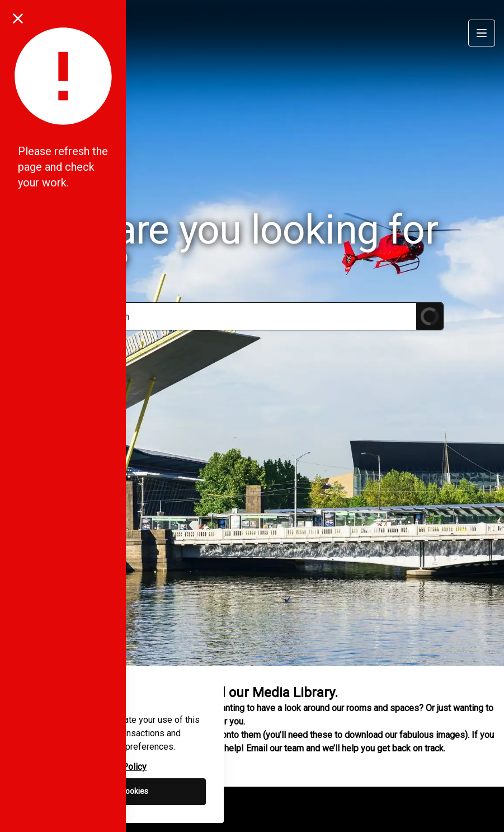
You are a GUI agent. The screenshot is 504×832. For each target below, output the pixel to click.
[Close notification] (18, 18)
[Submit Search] (430, 316)
